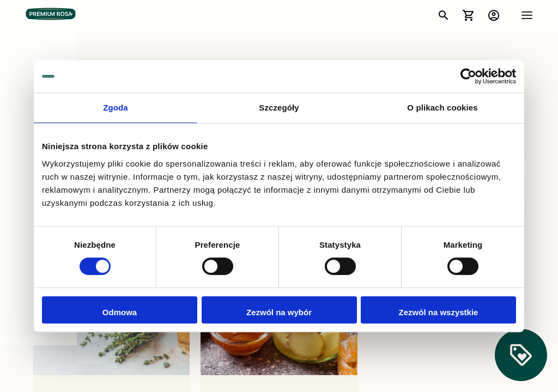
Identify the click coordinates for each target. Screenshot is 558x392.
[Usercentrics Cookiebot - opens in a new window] (468, 76)
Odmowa (120, 312)
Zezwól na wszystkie (439, 312)
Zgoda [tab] (116, 108)
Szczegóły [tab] (279, 108)
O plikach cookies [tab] (442, 108)
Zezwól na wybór (279, 312)
